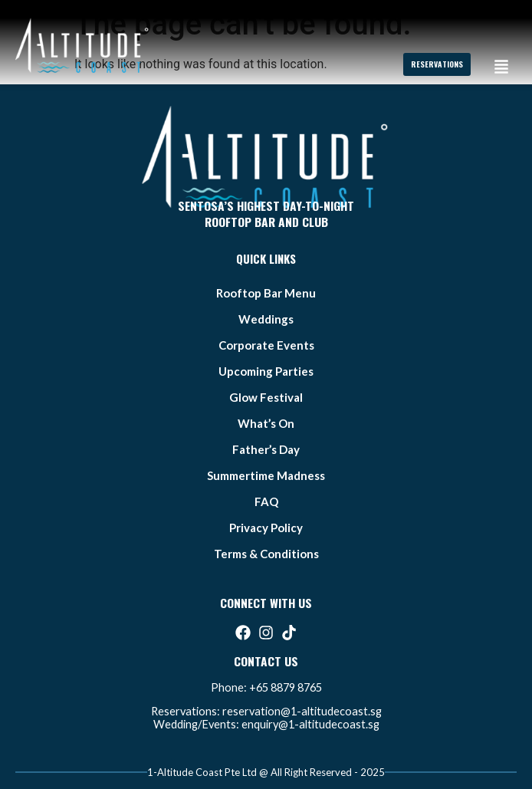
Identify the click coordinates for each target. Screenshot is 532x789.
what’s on (266, 423)
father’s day (266, 449)
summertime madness (266, 475)
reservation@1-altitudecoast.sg (302, 711)
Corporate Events (266, 345)
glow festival (266, 397)
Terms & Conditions (266, 554)
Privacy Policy (266, 528)
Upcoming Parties (266, 371)
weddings (266, 319)
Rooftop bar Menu (266, 293)
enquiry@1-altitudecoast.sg (310, 724)
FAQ (266, 501)
